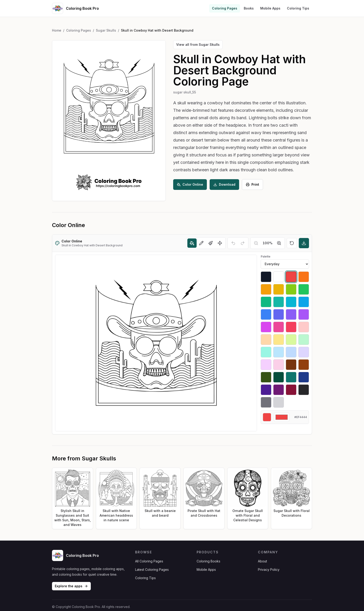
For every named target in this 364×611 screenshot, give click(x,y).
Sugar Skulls (106, 30)
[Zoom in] (279, 243)
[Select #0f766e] (291, 377)
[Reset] (292, 243)
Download (224, 184)
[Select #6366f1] (279, 314)
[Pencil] (201, 243)
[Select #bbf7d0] (304, 340)
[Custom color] (282, 417)
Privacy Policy (269, 570)
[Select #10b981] (266, 302)
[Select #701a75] (279, 390)
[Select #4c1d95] (266, 390)
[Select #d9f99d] (291, 340)
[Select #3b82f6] (266, 314)
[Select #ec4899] (279, 327)
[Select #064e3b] (279, 377)
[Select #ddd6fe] (304, 352)
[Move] (220, 243)
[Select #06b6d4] (291, 302)
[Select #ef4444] (291, 277)
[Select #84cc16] (291, 289)
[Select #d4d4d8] (279, 402)
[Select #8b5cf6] (291, 314)
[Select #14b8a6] (279, 302)
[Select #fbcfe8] (279, 365)
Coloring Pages (225, 8)
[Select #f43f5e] (291, 327)
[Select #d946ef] (266, 327)
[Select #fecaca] (304, 327)
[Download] (304, 243)
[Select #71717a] (266, 402)
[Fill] (192, 243)
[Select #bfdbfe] (291, 352)
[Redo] (243, 243)
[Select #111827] (266, 277)
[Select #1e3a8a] (304, 377)
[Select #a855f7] (304, 314)
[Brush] (211, 243)
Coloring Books (208, 561)
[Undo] (233, 243)
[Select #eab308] (279, 289)
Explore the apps (71, 586)
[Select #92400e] (304, 365)
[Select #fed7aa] (266, 340)
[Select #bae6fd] (279, 352)
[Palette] (285, 264)
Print (252, 184)
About (262, 561)
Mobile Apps (270, 8)
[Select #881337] (291, 390)
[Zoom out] (256, 243)
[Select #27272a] (304, 390)
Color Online (190, 184)
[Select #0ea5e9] (304, 302)
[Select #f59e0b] (266, 289)
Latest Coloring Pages (152, 570)
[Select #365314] (266, 377)
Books (249, 8)
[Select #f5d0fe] (266, 365)
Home (57, 30)
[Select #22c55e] (304, 289)
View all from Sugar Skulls (198, 45)
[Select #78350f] (291, 365)
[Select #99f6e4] (266, 352)
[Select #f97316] (304, 277)
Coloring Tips (298, 8)
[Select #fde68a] (279, 340)
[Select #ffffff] (279, 277)
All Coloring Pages (149, 561)
